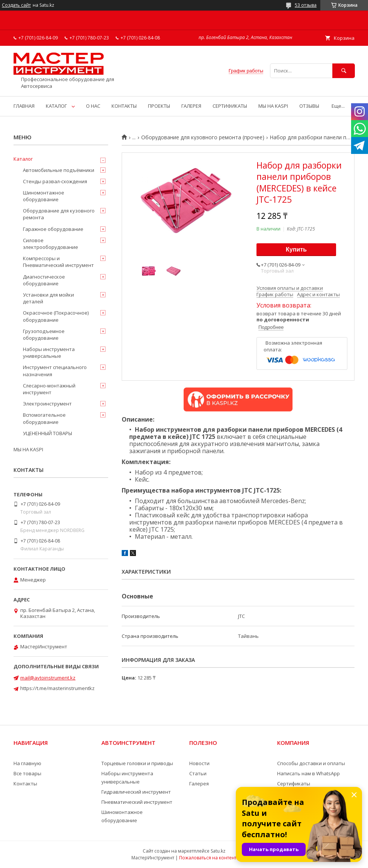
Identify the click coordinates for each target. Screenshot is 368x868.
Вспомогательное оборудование (44, 418)
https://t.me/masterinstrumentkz (57, 688)
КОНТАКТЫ (124, 106)
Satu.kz (218, 851)
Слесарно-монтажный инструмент (49, 389)
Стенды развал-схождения (55, 181)
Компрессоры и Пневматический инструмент (58, 262)
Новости (199, 763)
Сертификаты (294, 784)
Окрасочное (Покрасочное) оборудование (56, 316)
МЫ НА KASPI (273, 106)
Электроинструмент (47, 404)
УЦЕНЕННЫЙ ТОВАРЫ (48, 433)
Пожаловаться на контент (208, 858)
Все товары (27, 773)
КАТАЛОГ (56, 106)
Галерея (199, 784)
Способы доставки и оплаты (311, 763)
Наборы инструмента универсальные (49, 353)
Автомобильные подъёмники (59, 170)
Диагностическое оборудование (44, 280)
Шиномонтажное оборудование (44, 196)
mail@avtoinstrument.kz (48, 678)
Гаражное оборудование (53, 229)
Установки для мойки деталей (48, 298)
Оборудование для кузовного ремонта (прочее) (203, 137)
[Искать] (344, 71)
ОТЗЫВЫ (309, 106)
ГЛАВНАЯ (24, 106)
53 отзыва (306, 5)
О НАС (93, 106)
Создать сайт (16, 5)
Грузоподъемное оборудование (44, 335)
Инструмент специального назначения (55, 371)
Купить (296, 249)
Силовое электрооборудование (51, 244)
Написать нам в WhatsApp (308, 773)
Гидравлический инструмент (136, 792)
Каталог (23, 159)
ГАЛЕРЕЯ (191, 106)
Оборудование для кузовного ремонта (59, 214)
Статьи (198, 773)
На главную (27, 763)
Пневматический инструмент (137, 802)
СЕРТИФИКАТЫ (230, 106)
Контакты (25, 784)
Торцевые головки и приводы (137, 763)
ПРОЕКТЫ (159, 106)
